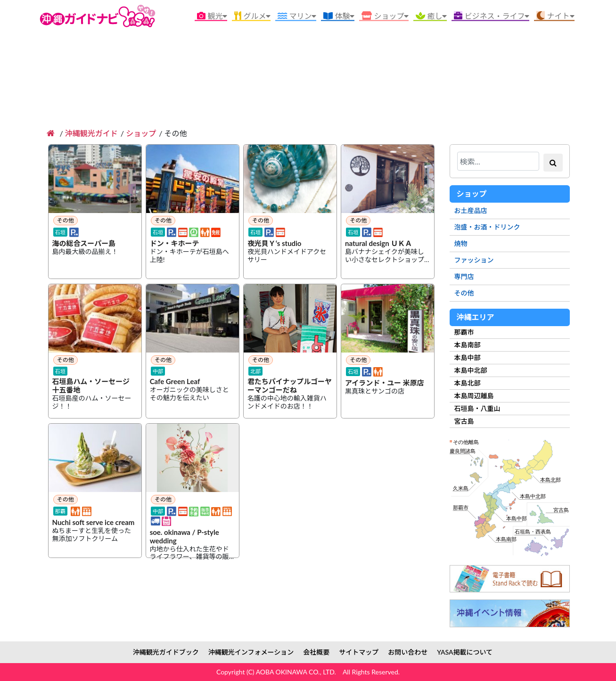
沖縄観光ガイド (91, 133)
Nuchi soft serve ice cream (94, 523)
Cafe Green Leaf (175, 382)
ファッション (474, 260)
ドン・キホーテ (175, 244)
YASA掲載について (465, 652)
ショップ (141, 133)
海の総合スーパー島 (84, 244)
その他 (464, 293)
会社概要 (316, 652)
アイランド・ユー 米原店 (385, 383)
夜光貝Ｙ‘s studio (275, 244)
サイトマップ (359, 652)
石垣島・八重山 (477, 408)
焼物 (461, 243)
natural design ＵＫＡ (378, 244)
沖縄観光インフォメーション (251, 652)
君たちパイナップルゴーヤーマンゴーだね (290, 386)
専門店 (464, 276)
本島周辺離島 (474, 396)
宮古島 (464, 421)
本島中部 (468, 357)
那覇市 (464, 332)
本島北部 (468, 383)
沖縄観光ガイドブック (166, 652)
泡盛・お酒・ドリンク (487, 227)
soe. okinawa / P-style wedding (185, 537)
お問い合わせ (408, 652)
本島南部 (468, 345)
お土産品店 (471, 210)
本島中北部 (471, 370)
